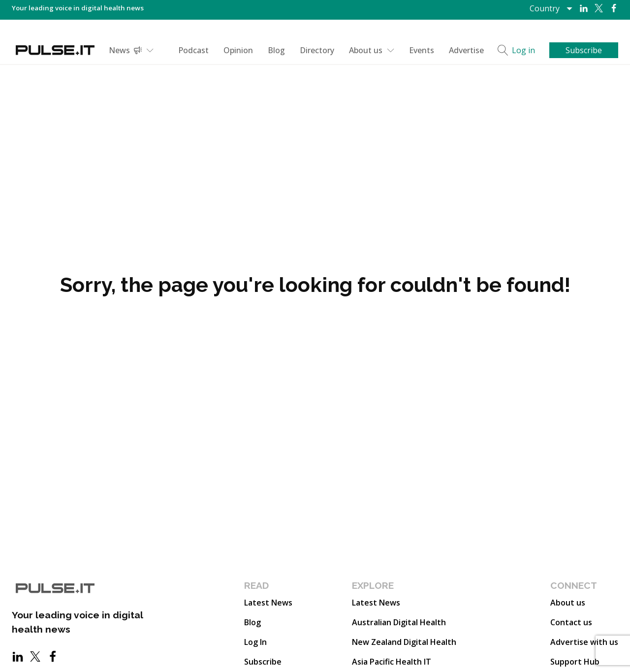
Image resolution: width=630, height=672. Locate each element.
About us (372, 50)
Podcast (193, 50)
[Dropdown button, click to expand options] (551, 8)
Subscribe (263, 662)
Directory (317, 50)
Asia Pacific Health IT (392, 662)
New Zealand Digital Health (404, 642)
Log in (523, 50)
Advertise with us (584, 642)
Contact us (571, 622)
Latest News (268, 603)
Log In (255, 642)
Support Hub (575, 662)
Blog (276, 50)
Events (422, 50)
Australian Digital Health (399, 622)
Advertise (466, 50)
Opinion (238, 50)
